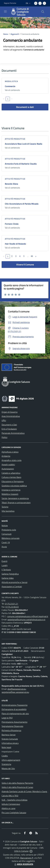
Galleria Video (8, 578)
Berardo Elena (11, 184)
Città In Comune (21, 851)
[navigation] (5, 11)
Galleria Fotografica (10, 574)
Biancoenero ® (27, 858)
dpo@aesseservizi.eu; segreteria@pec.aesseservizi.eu (15, 691)
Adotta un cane (8, 808)
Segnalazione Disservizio (12, 726)
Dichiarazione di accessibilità (14, 709)
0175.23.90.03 (12, 607)
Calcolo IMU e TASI (10, 796)
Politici (4, 437)
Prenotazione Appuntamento (14, 722)
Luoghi (5, 565)
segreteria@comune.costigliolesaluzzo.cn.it (26, 620)
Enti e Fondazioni (9, 429)
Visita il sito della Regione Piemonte (17, 783)
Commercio (10, 86)
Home (6, 34)
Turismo (5, 507)
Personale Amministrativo (13, 433)
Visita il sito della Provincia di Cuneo (17, 787)
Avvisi (4, 547)
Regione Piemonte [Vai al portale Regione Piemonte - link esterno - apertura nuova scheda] (10, 3)
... (28, 256)
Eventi (4, 561)
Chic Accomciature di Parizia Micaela (22, 204)
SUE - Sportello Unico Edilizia (14, 800)
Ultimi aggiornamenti (11, 760)
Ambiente (6, 456)
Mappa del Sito (8, 768)
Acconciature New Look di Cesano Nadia (24, 144)
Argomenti (15, 34)
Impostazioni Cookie (10, 752)
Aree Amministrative (11, 416)
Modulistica (11, 81)
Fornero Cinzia (12, 224)
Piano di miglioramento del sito (15, 714)
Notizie (5, 526)
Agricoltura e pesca (10, 452)
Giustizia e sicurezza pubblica (14, 486)
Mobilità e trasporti (10, 494)
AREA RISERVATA (23, 864)
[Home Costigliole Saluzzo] (24, 12)
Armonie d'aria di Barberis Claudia (21, 164)
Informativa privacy (10, 743)
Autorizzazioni (8, 469)
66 (32, 256)
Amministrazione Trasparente (15, 705)
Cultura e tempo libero (11, 477)
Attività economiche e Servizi (14, 582)
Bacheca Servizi (9, 735)
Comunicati (7, 534)
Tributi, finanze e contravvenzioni (16, 503)
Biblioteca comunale (11, 538)
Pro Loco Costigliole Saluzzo (14, 813)
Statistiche (6, 764)
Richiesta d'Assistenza (11, 730)
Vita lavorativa (8, 511)
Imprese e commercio (11, 490)
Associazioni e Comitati (12, 587)
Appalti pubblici (8, 465)
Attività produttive (15, 139)
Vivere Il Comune (25, 265)
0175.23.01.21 (12, 604)
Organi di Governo (10, 412)
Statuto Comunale (10, 739)
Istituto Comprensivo (11, 804)
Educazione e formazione (13, 481)
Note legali (6, 747)
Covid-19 (6, 542)
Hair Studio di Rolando (15, 244)
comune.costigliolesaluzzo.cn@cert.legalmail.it (28, 616)
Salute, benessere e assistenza (15, 498)
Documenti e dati (25, 107)
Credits (5, 756)
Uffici (4, 420)
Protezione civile (9, 530)
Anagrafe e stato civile (12, 460)
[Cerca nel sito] (43, 12)
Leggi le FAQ (7, 718)
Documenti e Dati (9, 425)
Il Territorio (6, 570)
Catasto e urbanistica (11, 473)
